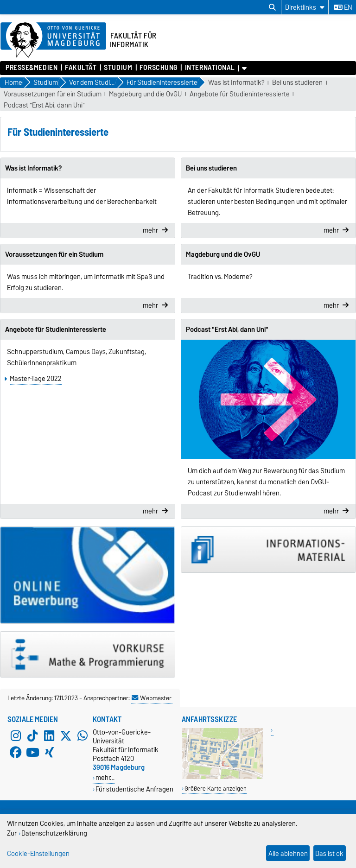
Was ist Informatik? (236, 83)
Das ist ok (329, 853)
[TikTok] (32, 736)
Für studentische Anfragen (134, 789)
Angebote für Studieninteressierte (240, 94)
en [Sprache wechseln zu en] (343, 7)
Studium (118, 68)
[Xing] (49, 753)
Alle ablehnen (288, 853)
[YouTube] (32, 753)
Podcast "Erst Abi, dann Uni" (44, 105)
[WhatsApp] (83, 736)
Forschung (159, 68)
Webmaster (152, 698)
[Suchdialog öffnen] (272, 7)
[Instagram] (16, 736)
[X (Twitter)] (66, 736)
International (210, 68)
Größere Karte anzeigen (216, 789)
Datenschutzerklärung (54, 833)
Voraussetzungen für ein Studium (53, 94)
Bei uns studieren (297, 83)
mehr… (105, 777)
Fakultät (81, 68)
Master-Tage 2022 (36, 379)
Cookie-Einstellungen (38, 853)
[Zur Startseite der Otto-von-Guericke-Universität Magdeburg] (53, 40)
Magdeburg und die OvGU (145, 94)
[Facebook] (16, 753)
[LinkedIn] (49, 736)
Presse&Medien (32, 68)
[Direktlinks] (305, 7)
